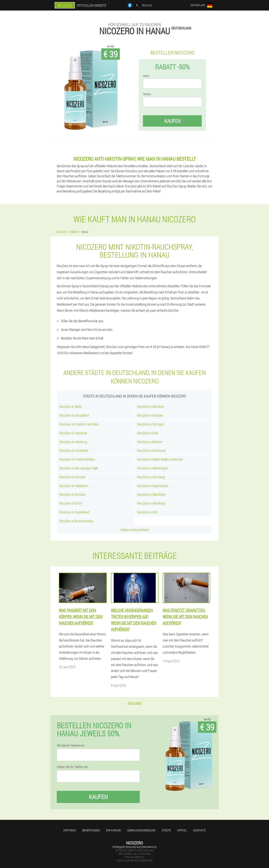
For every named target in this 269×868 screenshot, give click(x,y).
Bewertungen (91, 830)
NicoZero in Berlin (71, 406)
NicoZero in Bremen (150, 442)
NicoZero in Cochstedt (74, 450)
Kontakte (199, 830)
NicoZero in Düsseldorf (74, 415)
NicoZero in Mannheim (151, 494)
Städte (166, 830)
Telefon (147, 94)
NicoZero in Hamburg (73, 442)
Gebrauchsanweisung (141, 830)
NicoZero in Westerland (74, 512)
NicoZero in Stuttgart (151, 424)
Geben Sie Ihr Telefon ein (72, 767)
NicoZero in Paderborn (74, 486)
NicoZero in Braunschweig (76, 521)
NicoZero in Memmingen (153, 468)
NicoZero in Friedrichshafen (77, 459)
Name (146, 76)
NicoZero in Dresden (150, 415)
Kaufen (172, 121)
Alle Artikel (134, 703)
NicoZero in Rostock (73, 494)
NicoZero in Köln (148, 433)
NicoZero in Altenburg (151, 503)
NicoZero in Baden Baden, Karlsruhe (160, 459)
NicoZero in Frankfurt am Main (79, 424)
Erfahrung (113, 830)
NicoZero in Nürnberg (151, 477)
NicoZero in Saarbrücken (153, 486)
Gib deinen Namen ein (71, 745)
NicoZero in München (151, 406)
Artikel (182, 830)
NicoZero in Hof (147, 512)
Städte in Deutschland (134, 530)
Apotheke (70, 830)
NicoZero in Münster (73, 477)
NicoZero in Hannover (73, 433)
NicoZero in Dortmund (151, 450)
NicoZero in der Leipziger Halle (79, 468)
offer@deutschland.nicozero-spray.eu (135, 847)
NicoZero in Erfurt (71, 503)
